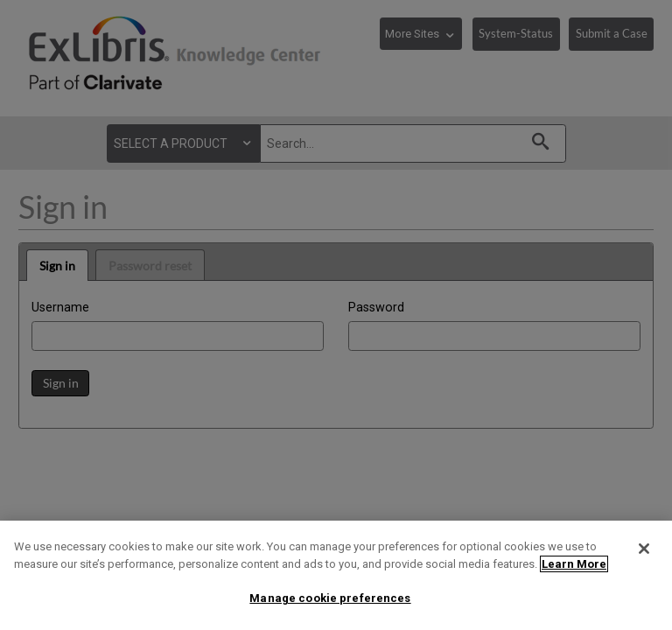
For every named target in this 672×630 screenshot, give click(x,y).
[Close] (644, 549)
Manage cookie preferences (330, 598)
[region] (336, 575)
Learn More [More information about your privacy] (574, 564)
